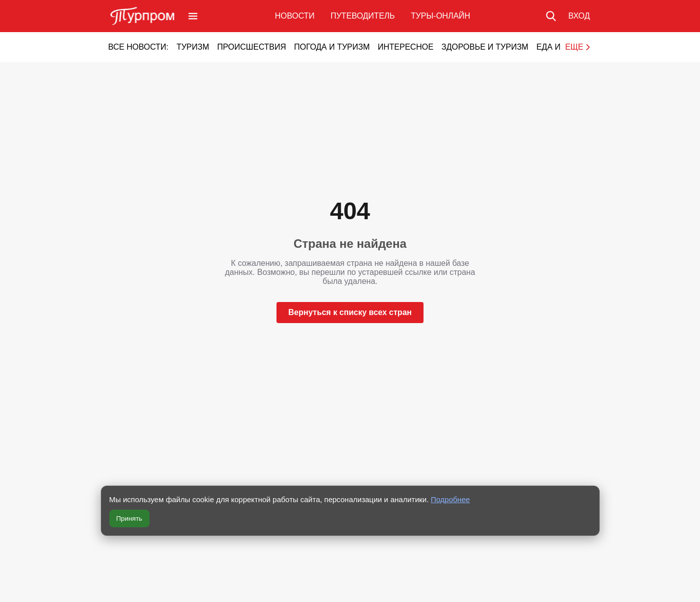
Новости (295, 16)
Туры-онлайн (441, 16)
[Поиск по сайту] (551, 16)
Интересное (406, 47)
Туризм (193, 47)
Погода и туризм (332, 47)
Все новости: (138, 47)
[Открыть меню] (193, 16)
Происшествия (252, 47)
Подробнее (451, 499)
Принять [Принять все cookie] (129, 518)
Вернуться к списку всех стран (350, 312)
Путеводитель (363, 16)
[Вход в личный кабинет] (579, 16)
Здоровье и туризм (485, 47)
